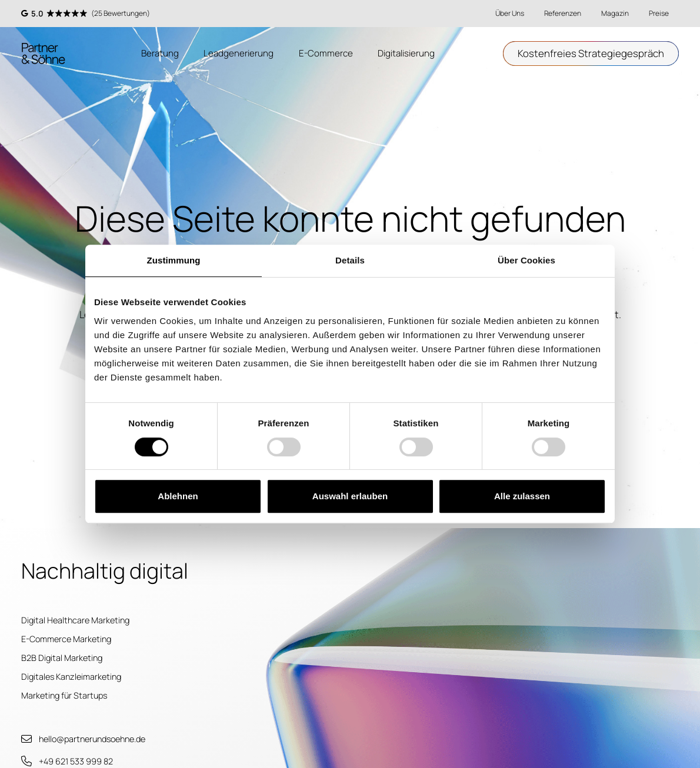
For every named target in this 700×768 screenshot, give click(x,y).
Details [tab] (350, 260)
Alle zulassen (522, 496)
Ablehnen (178, 496)
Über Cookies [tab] (526, 260)
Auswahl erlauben (350, 496)
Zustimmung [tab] (174, 260)
